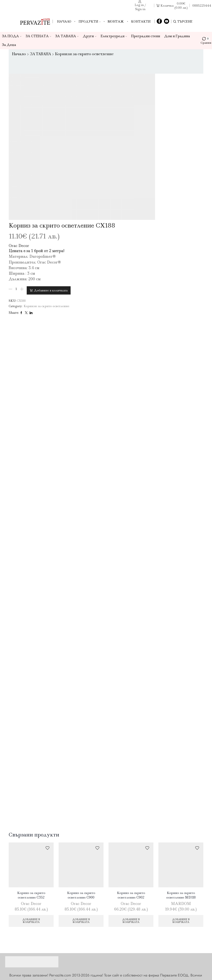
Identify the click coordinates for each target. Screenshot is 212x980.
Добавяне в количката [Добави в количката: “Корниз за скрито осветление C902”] (131, 784)
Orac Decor (123, 104)
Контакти (141, 22)
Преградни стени (146, 36)
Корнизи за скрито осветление (84, 54)
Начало (64, 22)
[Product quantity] (120, 148)
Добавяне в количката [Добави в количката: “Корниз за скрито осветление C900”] (81, 784)
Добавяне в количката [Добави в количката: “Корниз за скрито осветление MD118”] (181, 784)
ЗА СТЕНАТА (39, 36)
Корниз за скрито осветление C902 (131, 758)
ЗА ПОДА (12, 36)
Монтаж (116, 22)
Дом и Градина (177, 36)
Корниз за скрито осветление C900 (81, 758)
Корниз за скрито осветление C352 (31, 758)
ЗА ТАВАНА (67, 36)
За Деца (9, 45)
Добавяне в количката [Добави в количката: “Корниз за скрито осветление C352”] (31, 784)
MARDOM (181, 767)
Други (90, 36)
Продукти (90, 22)
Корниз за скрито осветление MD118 (181, 758)
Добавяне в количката (155, 148)
